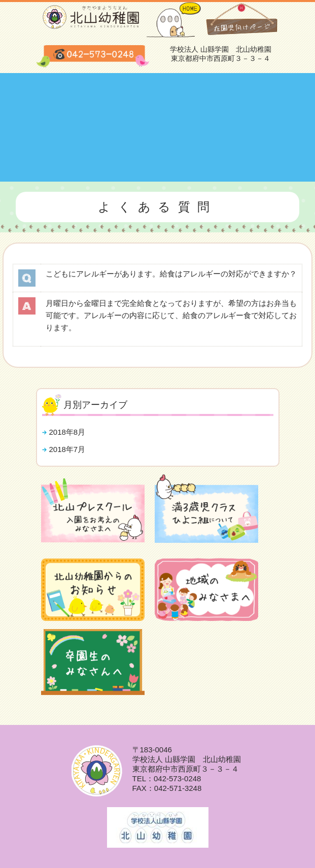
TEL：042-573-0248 (167, 778)
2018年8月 (67, 432)
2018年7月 (67, 449)
